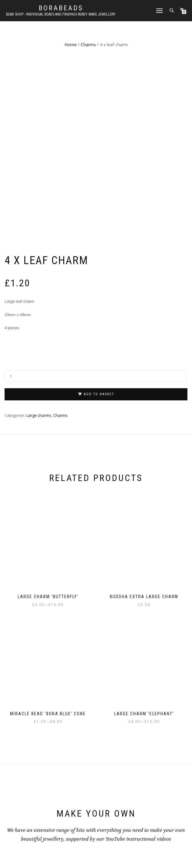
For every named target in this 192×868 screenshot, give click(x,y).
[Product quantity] (96, 201)
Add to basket (99, 219)
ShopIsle (78, 849)
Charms (88, 45)
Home (71, 45)
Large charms (39, 240)
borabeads (61, 8)
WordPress (112, 849)
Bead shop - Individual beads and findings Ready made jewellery (61, 14)
